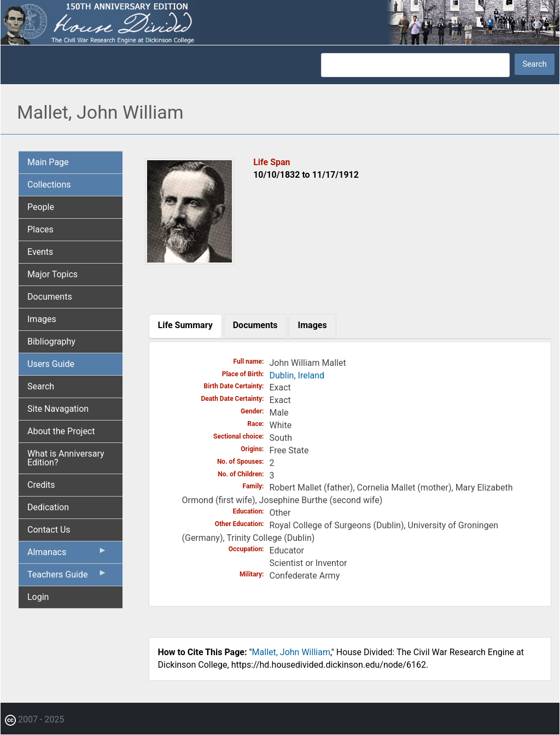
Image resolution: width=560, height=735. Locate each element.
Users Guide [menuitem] (51, 364)
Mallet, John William (291, 652)
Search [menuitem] (41, 386)
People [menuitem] (41, 207)
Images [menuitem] (42, 319)
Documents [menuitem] (50, 297)
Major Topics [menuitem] (52, 274)
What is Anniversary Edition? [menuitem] (66, 458)
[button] (190, 261)
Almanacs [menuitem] (67, 555)
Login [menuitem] (38, 597)
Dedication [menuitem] (48, 507)
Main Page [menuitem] (48, 162)
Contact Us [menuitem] (49, 530)
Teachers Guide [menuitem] (67, 577)
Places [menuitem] (40, 229)
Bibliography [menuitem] (51, 342)
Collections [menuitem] (49, 185)
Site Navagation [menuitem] (58, 409)
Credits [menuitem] (41, 485)
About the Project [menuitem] (61, 431)
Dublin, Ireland (297, 375)
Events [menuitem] (40, 252)
